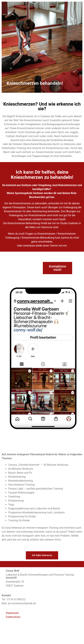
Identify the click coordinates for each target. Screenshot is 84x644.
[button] (57, 268)
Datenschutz (13, 617)
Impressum (12, 613)
